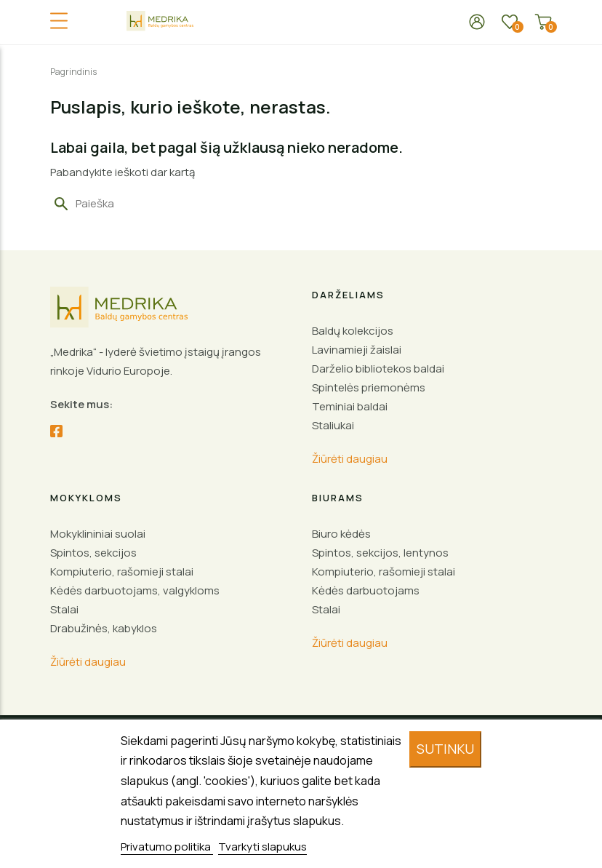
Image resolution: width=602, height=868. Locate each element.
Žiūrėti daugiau (350, 459)
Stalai (64, 609)
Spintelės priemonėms (369, 387)
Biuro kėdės (341, 534)
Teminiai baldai (350, 406)
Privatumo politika (167, 847)
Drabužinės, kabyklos (104, 628)
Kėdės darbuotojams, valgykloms (135, 590)
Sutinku (445, 749)
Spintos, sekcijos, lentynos (380, 553)
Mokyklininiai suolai (98, 534)
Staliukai (333, 425)
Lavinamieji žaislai (357, 350)
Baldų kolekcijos (353, 331)
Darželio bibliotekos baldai (378, 369)
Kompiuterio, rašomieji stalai (122, 572)
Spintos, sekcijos (93, 553)
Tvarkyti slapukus (262, 847)
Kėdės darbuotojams (366, 590)
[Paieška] (143, 204)
